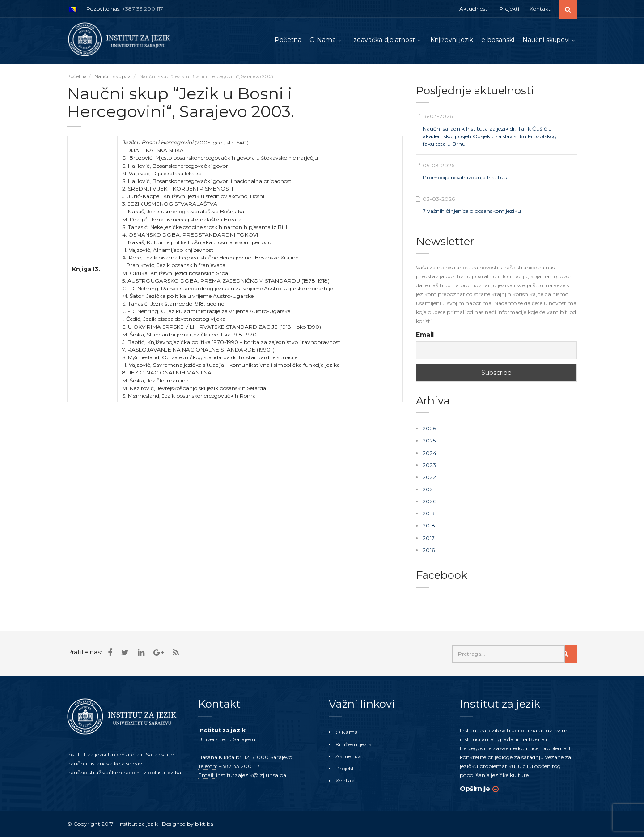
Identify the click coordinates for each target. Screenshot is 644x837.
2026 (429, 429)
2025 (429, 441)
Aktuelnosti (474, 9)
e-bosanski (498, 40)
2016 (429, 550)
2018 (429, 526)
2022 (429, 478)
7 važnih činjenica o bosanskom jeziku (472, 211)
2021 (429, 490)
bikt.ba (204, 824)
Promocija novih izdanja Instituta (466, 178)
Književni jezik (452, 40)
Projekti (509, 9)
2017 (429, 538)
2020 (430, 502)
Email (425, 335)
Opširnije (475, 789)
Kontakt (540, 9)
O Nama (323, 40)
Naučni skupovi (546, 40)
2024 (430, 453)
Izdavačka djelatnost (383, 40)
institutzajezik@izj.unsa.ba (251, 775)
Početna (288, 40)
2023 (429, 465)
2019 (429, 514)
